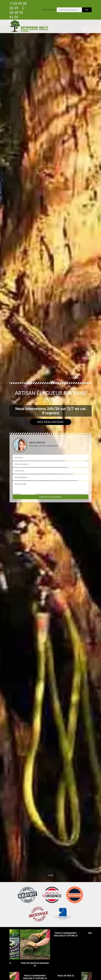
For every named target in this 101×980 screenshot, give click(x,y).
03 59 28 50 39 (18, 6)
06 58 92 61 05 (17, 12)
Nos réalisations (50, 422)
